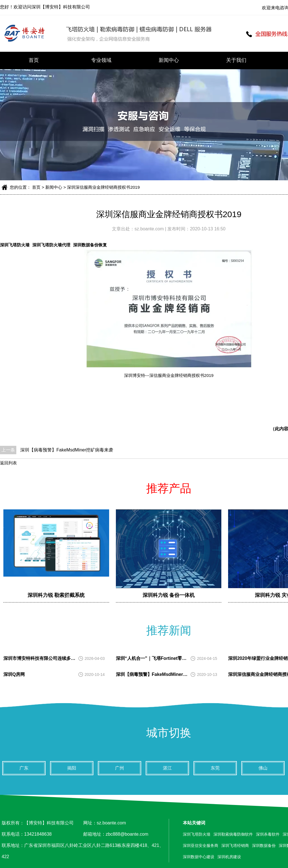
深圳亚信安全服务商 (201, 845)
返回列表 (8, 463)
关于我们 (236, 60)
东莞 (215, 768)
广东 (24, 768)
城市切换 (169, 733)
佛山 (263, 768)
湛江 (167, 768)
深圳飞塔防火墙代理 (51, 245)
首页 (34, 60)
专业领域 (101, 60)
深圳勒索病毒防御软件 (233, 834)
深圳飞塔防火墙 (15, 245)
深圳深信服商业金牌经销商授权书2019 (103, 187)
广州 (120, 768)
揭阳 (72, 768)
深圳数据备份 (264, 845)
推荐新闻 (169, 630)
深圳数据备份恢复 (90, 245)
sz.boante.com (150, 229)
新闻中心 (169, 60)
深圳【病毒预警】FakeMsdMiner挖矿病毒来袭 (67, 450)
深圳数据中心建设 (199, 857)
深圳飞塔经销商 (235, 845)
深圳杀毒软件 (268, 834)
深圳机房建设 (229, 857)
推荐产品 (169, 488)
